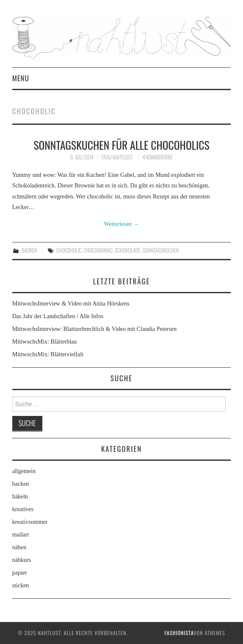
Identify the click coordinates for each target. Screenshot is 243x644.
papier (20, 573)
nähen (19, 547)
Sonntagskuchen (160, 250)
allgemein (24, 471)
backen (29, 250)
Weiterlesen (121, 224)
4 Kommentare (158, 157)
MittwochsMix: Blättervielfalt (48, 354)
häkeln (20, 497)
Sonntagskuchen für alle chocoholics (121, 145)
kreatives (23, 509)
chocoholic (69, 250)
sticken (21, 585)
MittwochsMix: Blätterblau (45, 342)
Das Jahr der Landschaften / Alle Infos (58, 316)
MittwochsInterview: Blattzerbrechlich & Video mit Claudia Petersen (94, 329)
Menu (21, 78)
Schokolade (127, 250)
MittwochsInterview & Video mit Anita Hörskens (71, 304)
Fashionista (179, 633)
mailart (21, 535)
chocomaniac (98, 250)
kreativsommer (30, 522)
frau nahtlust (117, 157)
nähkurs (22, 560)
